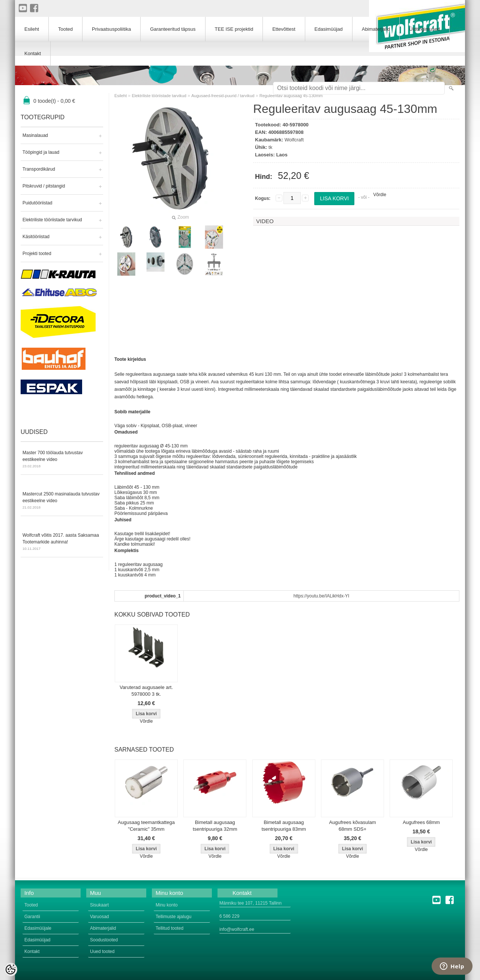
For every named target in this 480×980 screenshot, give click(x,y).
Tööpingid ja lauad (41, 152)
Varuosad (99, 917)
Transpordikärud (39, 169)
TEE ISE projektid (234, 29)
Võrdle (380, 195)
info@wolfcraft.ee (237, 929)
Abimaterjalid (376, 29)
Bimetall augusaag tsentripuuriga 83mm (284, 826)
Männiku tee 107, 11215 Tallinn (250, 903)
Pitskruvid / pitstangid (44, 186)
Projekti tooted (37, 254)
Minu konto (167, 905)
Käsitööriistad (36, 237)
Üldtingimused (424, 29)
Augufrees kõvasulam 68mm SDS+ (353, 826)
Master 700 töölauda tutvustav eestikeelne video (62, 460)
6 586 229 (229, 916)
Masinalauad (35, 135)
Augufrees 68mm (421, 822)
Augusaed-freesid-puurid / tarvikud (223, 96)
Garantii (32, 917)
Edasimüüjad (329, 29)
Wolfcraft (294, 140)
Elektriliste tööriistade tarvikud (52, 220)
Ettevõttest (284, 29)
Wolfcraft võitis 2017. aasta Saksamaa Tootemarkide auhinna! (62, 542)
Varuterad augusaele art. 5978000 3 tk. (146, 691)
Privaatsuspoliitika (111, 29)
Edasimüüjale (38, 928)
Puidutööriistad (37, 203)
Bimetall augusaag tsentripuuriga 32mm (215, 826)
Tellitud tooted (169, 928)
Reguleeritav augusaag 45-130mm (291, 96)
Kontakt (33, 53)
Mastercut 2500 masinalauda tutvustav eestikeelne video (62, 501)
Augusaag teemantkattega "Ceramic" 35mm (146, 826)
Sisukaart (99, 905)
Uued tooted (102, 951)
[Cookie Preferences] (10, 969)
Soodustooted (104, 940)
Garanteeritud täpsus (173, 29)
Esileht (121, 96)
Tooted (65, 29)
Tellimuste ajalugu (173, 917)
